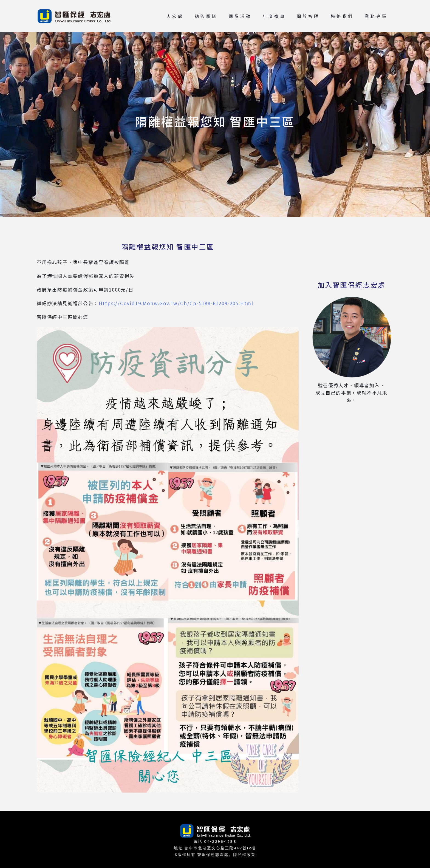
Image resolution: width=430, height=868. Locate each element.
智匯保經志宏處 (213, 855)
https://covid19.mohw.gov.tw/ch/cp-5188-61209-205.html (176, 303)
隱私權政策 (244, 855)
